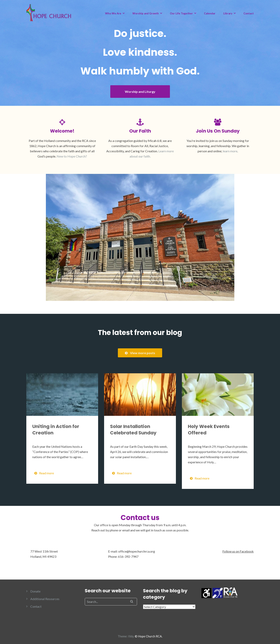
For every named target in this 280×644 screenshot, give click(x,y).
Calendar (210, 13)
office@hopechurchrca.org (137, 551)
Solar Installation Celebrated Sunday (133, 430)
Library (228, 13)
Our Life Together (181, 13)
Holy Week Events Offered (209, 430)
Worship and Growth (146, 13)
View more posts (140, 353)
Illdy (131, 636)
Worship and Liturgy (140, 92)
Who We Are (113, 13)
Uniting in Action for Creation (56, 430)
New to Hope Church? (72, 156)
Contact (249, 13)
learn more (230, 151)
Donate (35, 591)
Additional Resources (45, 599)
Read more (44, 473)
